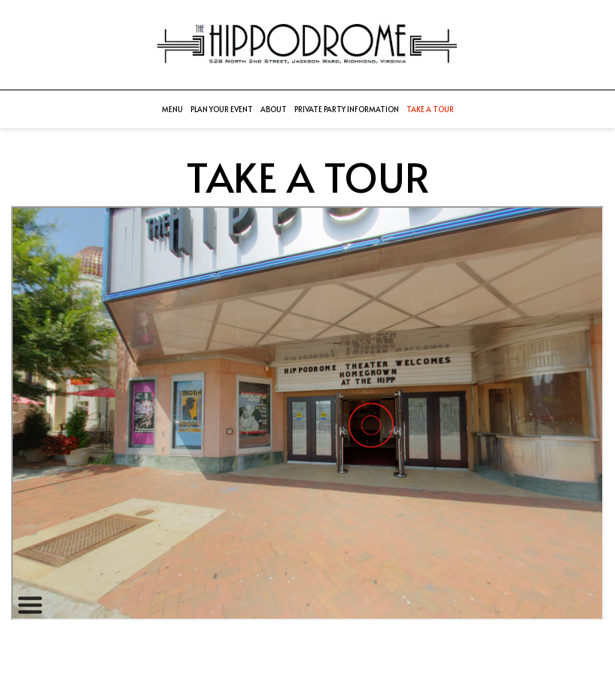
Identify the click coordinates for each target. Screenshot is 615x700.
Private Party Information (347, 109)
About (274, 109)
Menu (172, 109)
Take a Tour (430, 109)
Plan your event (222, 109)
